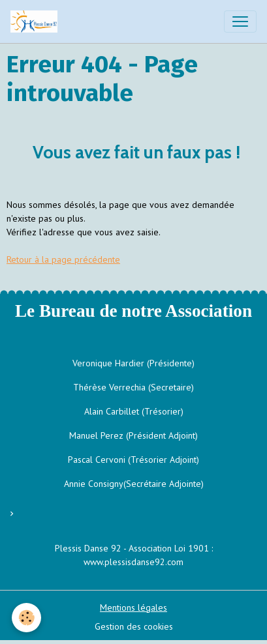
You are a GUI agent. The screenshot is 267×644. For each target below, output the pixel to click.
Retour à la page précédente (63, 259)
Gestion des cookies (134, 626)
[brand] (37, 22)
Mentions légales (133, 607)
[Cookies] (26, 618)
